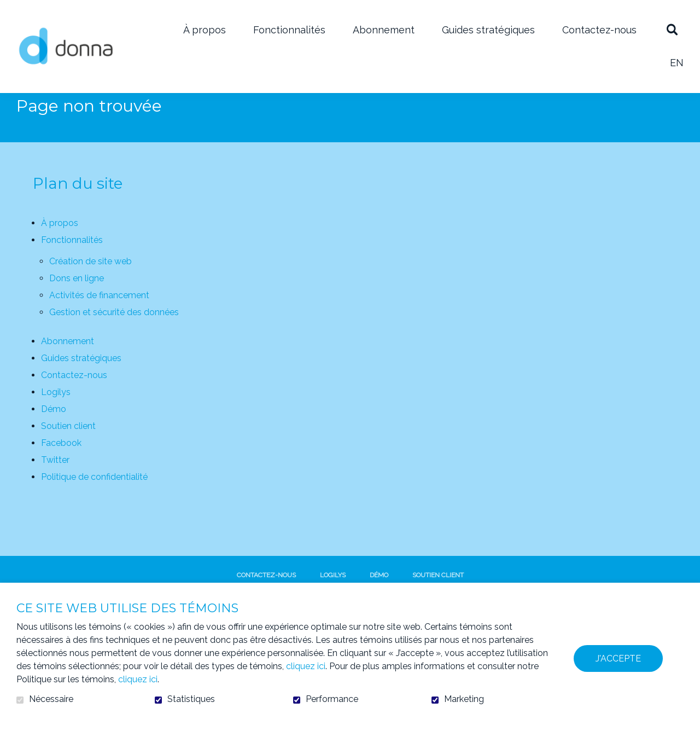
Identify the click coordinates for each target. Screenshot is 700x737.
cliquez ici (306, 666)
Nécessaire (51, 699)
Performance (332, 699)
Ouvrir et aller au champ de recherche (672, 30)
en (677, 63)
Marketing (464, 699)
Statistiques (191, 699)
